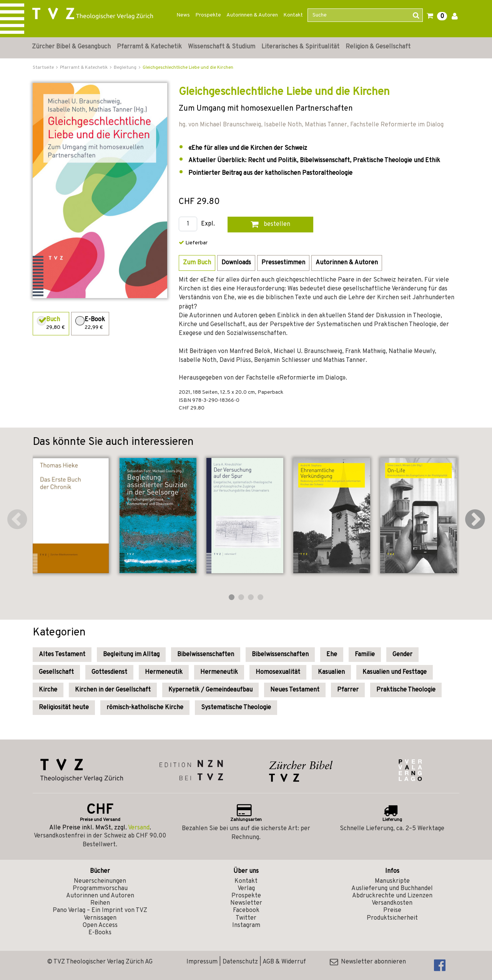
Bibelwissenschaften (206, 655)
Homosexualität (278, 672)
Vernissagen (100, 918)
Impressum (202, 962)
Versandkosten (392, 903)
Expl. (208, 224)
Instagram (246, 925)
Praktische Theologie (406, 690)
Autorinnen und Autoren (100, 896)
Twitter (246, 918)
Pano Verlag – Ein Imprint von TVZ (100, 910)
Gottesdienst (109, 672)
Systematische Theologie (236, 708)
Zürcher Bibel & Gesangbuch (71, 47)
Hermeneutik (164, 672)
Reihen (100, 903)
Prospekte (208, 15)
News (183, 15)
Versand (139, 828)
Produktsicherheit (392, 918)
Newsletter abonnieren (368, 962)
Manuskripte (392, 881)
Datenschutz (240, 962)
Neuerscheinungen (100, 881)
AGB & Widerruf (284, 962)
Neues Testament (295, 690)
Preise (392, 910)
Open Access (100, 925)
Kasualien (331, 672)
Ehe (332, 655)
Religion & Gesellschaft (378, 47)
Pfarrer (348, 690)
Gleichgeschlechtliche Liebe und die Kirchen (188, 68)
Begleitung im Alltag (131, 655)
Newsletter (246, 903)
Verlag (246, 889)
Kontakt (293, 15)
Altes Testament (62, 655)
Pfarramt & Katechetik (149, 47)
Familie (365, 655)
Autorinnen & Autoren (252, 15)
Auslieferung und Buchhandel (392, 889)
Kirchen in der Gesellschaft (113, 690)
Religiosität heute (64, 708)
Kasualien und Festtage (395, 672)
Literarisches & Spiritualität (300, 47)
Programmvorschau (100, 889)
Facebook (246, 910)
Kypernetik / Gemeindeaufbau (210, 690)
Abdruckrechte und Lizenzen (392, 896)
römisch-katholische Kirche (145, 708)
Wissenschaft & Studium (222, 47)
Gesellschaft (56, 672)
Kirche (48, 690)
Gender (402, 655)
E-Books (100, 933)
